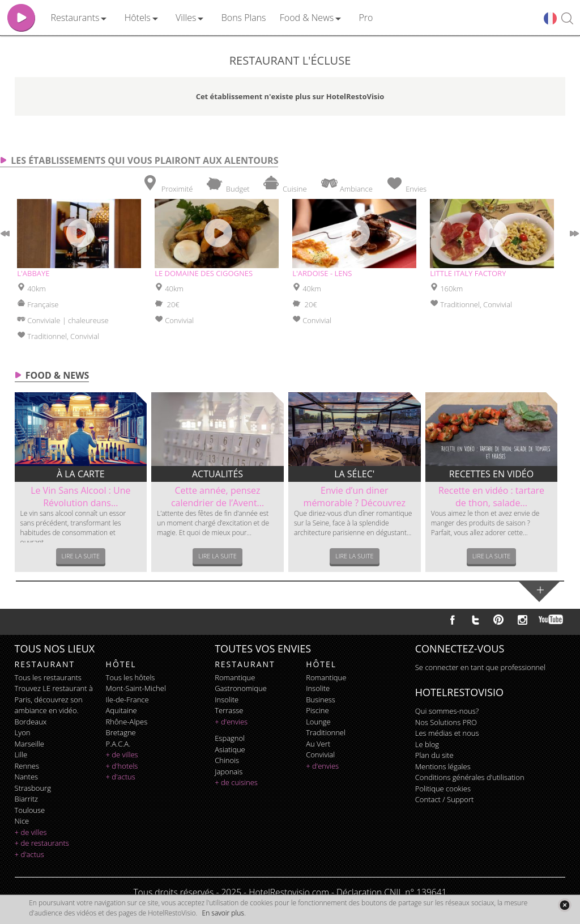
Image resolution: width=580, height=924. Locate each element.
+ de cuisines (236, 782)
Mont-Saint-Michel (136, 688)
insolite (227, 700)
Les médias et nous (447, 733)
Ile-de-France (127, 700)
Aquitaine (121, 710)
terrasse (229, 710)
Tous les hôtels (131, 677)
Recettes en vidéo (491, 474)
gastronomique (241, 688)
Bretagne (121, 732)
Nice (22, 821)
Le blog (427, 744)
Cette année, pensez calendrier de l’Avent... (217, 497)
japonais (229, 772)
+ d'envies (231, 722)
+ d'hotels (122, 766)
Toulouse (30, 810)
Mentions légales (443, 766)
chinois (227, 760)
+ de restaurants (42, 843)
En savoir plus (223, 913)
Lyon (23, 732)
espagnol (230, 738)
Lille (21, 755)
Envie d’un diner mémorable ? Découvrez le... (355, 503)
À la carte (81, 474)
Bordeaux (31, 722)
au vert (318, 744)
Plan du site (434, 755)
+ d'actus (29, 854)
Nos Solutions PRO (446, 722)
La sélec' (354, 474)
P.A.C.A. (118, 744)
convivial (320, 755)
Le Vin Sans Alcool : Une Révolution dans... (80, 497)
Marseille (29, 744)
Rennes (27, 766)
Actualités (217, 474)
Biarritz (26, 799)
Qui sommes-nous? (447, 711)
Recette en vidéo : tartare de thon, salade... (491, 497)
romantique (235, 677)
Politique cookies (443, 789)
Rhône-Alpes (127, 722)
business (321, 700)
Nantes (26, 777)
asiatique (230, 749)
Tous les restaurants (48, 677)
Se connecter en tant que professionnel (480, 667)
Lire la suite (81, 556)
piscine (317, 710)
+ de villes (31, 832)
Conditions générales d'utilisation (470, 777)
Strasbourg (33, 788)
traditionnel (326, 732)
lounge (318, 722)
